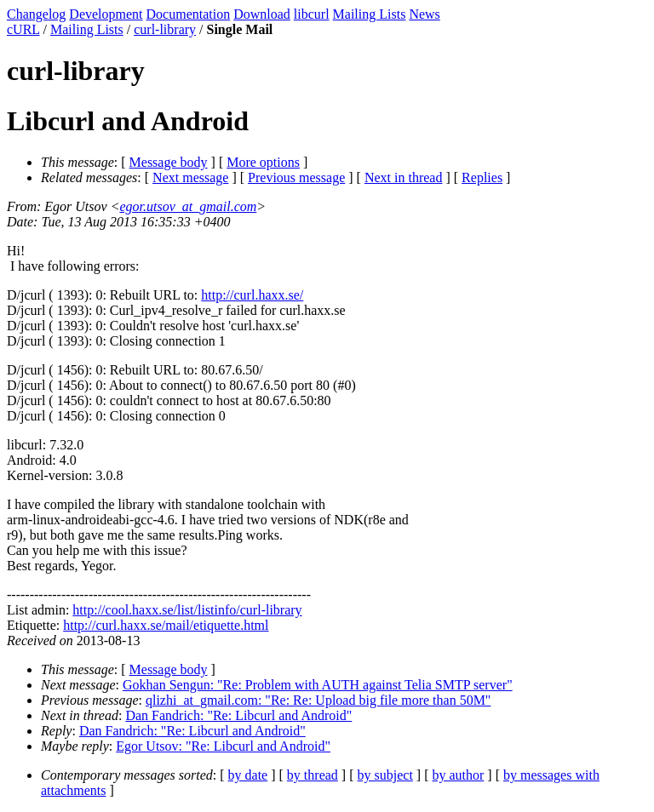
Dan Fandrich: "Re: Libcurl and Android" (238, 715)
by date (248, 775)
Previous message (296, 177)
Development (106, 14)
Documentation (189, 14)
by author (458, 775)
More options (263, 162)
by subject (385, 775)
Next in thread (404, 177)
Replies (482, 177)
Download (262, 14)
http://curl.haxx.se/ (252, 295)
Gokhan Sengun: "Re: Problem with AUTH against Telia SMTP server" (318, 685)
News (424, 14)
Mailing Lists (370, 14)
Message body (169, 162)
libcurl (312, 14)
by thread (313, 775)
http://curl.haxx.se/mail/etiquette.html (166, 625)
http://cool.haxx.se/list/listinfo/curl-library (187, 610)
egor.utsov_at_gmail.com (188, 206)
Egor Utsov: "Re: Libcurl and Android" (223, 746)
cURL (23, 29)
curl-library (165, 29)
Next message (190, 177)
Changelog (36, 14)
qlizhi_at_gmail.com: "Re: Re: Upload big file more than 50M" (318, 700)
